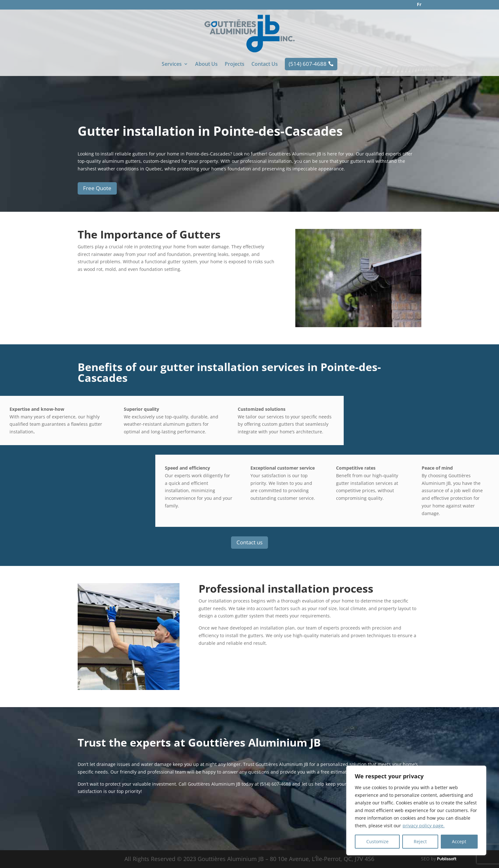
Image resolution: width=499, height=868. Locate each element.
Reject (420, 841)
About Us (206, 65)
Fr (419, 4)
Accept (459, 841)
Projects (235, 65)
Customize (377, 841)
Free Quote (97, 188)
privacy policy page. (424, 826)
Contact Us (265, 65)
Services (172, 65)
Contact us (250, 542)
